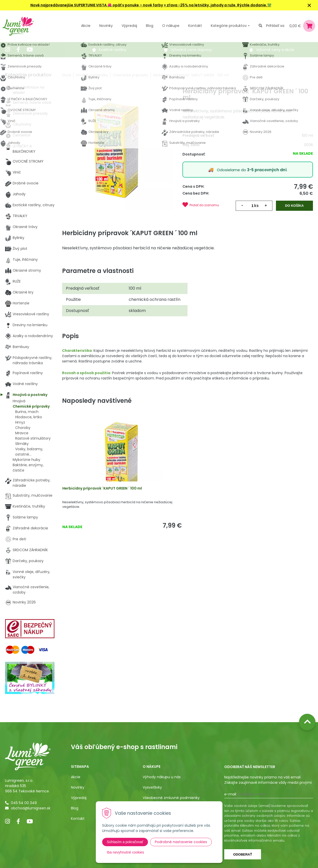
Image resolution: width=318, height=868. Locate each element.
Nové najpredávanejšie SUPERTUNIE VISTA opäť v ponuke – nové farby (97, 5)
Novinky (106, 26)
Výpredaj (129, 26)
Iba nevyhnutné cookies (126, 852)
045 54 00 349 (24, 803)
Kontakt (78, 819)
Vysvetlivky (152, 787)
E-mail (230, 794)
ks (256, 206)
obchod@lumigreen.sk (31, 808)
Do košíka (295, 206)
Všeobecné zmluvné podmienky (171, 798)
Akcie (86, 26)
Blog (75, 808)
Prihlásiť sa (275, 26)
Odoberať (242, 854)
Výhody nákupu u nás (162, 777)
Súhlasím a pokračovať (125, 842)
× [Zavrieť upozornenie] (309, 5)
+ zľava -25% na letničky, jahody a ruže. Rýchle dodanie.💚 (218, 5)
